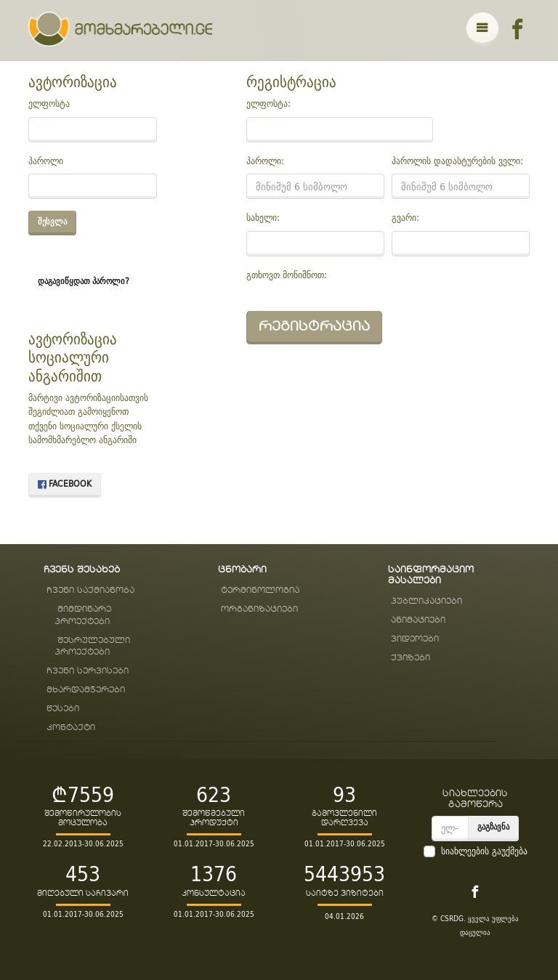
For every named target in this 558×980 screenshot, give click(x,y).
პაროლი (46, 161)
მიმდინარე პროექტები (83, 615)
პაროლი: (265, 161)
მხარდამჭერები (86, 690)
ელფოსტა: (268, 104)
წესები (63, 709)
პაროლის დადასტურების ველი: (457, 161)
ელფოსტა (49, 104)
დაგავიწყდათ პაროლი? (84, 281)
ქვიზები (411, 658)
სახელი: (263, 218)
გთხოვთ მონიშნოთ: (287, 275)
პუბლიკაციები (426, 601)
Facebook (65, 483)
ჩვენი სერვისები (88, 671)
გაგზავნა (493, 826)
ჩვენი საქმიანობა (90, 590)
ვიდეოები (415, 639)
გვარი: (405, 218)
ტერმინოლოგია (260, 590)
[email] (450, 829)
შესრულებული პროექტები (92, 647)
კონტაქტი (71, 728)
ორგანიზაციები (259, 609)
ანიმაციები (418, 620)
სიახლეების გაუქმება (484, 851)
